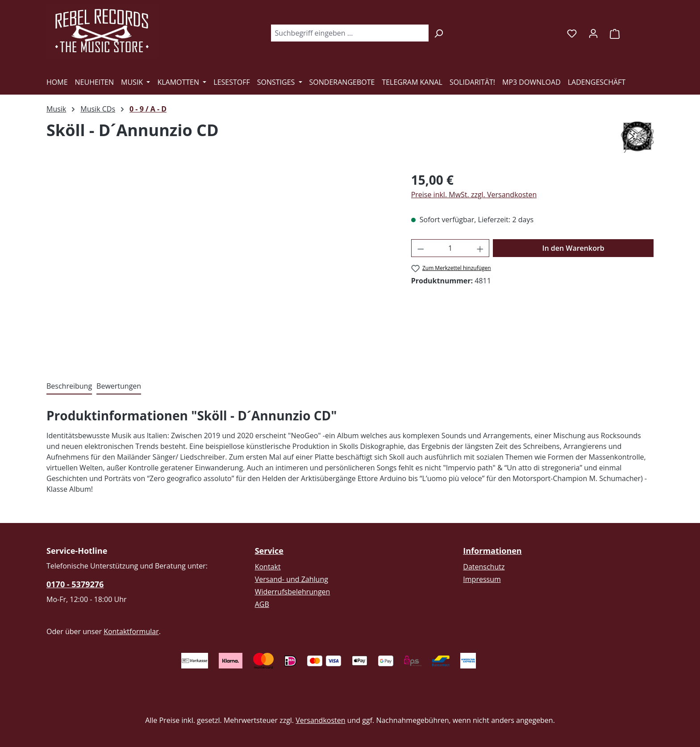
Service (269, 551)
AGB (262, 604)
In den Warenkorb (573, 248)
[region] (220, 266)
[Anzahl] (450, 248)
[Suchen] (439, 33)
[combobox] (350, 33)
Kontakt (268, 567)
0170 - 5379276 (75, 584)
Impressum (482, 579)
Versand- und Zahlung (292, 579)
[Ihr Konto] (593, 33)
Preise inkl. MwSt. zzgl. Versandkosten (474, 195)
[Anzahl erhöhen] (480, 248)
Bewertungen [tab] (119, 386)
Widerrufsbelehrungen (293, 592)
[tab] (69, 386)
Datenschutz (484, 567)
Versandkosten (320, 720)
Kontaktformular (131, 631)
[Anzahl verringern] (421, 248)
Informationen (492, 551)
